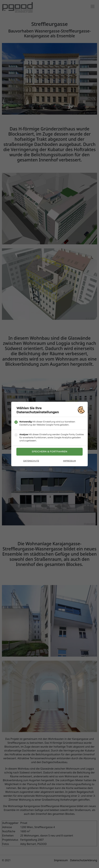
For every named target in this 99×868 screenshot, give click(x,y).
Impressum (69, 461)
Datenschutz (31, 461)
